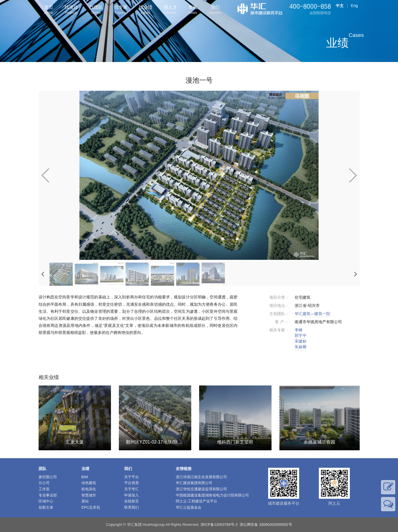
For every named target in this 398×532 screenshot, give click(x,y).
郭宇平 (301, 336)
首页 (49, 10)
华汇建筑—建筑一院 (312, 314)
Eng (354, 6)
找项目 (71, 10)
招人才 (170, 10)
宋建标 (301, 341)
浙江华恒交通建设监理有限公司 (201, 489)
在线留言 (132, 501)
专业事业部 (48, 495)
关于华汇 (132, 489)
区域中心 (46, 501)
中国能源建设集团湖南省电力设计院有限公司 (212, 495)
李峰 (299, 330)
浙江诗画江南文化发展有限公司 (201, 477)
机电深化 (89, 489)
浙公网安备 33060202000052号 (266, 525)
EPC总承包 (91, 507)
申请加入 (132, 495)
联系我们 (132, 507)
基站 (85, 501)
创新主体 (46, 507)
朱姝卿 (301, 347)
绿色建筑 (89, 483)
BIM (85, 477)
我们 (215, 10)
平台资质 (132, 483)
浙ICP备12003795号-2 (219, 525)
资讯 (193, 10)
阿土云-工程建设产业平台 (196, 501)
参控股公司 (48, 477)
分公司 (44, 483)
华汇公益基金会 (189, 507)
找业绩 (146, 10)
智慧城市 (89, 495)
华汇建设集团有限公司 (194, 483)
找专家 (121, 10)
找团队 (96, 10)
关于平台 (132, 477)
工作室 (44, 489)
